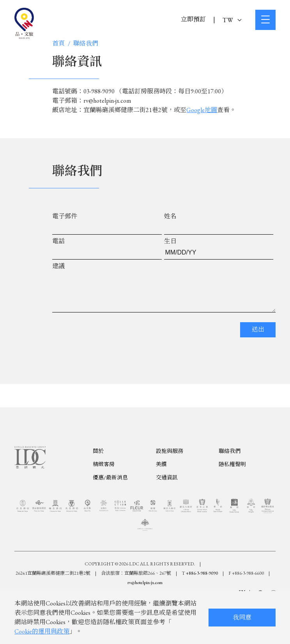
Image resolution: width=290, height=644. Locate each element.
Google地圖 (202, 110)
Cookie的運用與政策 (42, 631)
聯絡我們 (86, 43)
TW (232, 20)
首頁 (58, 43)
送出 (258, 337)
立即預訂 (193, 19)
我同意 (242, 617)
